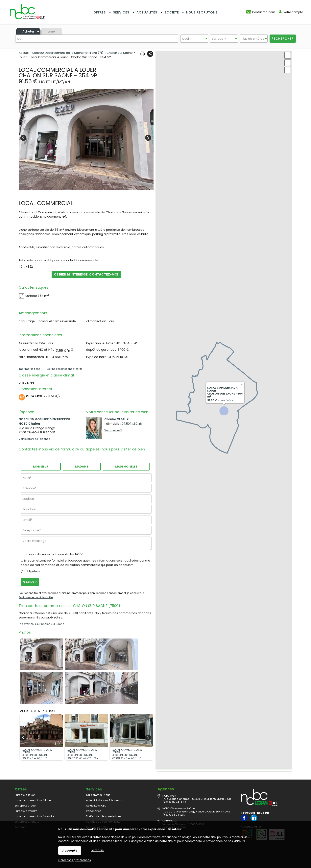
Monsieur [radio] (41, 467)
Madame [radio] (82, 467)
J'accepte (70, 851)
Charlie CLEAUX (117, 419)
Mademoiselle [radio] (126, 467)
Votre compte (293, 12)
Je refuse (97, 850)
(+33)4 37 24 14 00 (174, 802)
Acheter (28, 31)
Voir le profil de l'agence (34, 439)
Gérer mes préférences (75, 860)
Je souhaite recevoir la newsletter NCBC (54, 554)
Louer (52, 31)
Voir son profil (113, 430)
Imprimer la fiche (30, 369)
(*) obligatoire (30, 571)
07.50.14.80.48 (132, 424)
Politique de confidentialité (36, 597)
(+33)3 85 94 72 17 (174, 815)
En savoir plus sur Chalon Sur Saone (41, 624)
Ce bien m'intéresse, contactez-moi (86, 274)
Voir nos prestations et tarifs (64, 369)
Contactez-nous (264, 12)
